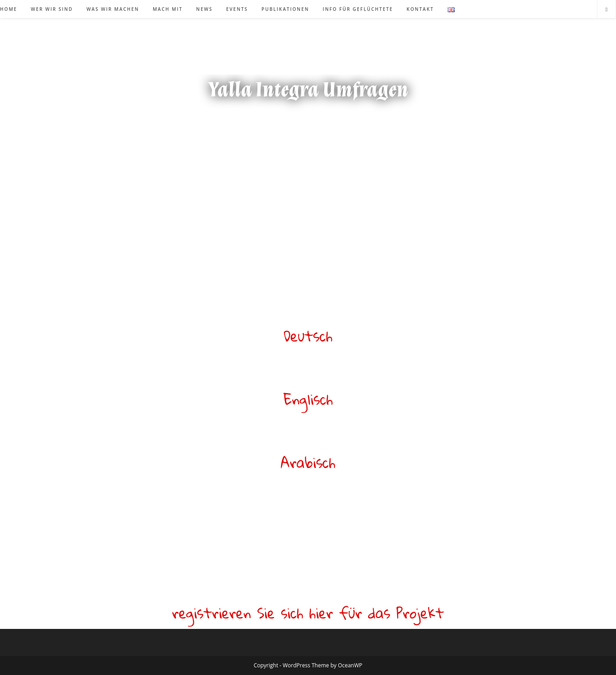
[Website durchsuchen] (607, 9)
